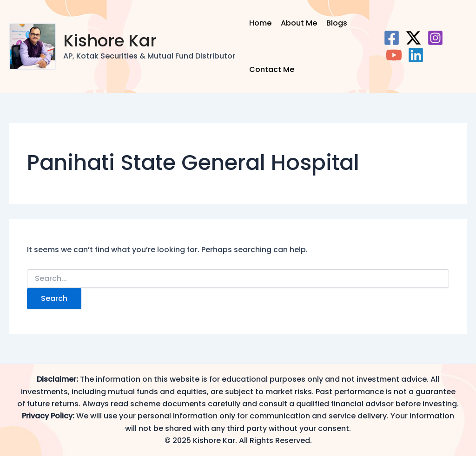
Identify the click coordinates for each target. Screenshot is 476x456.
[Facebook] (392, 38)
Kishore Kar (110, 41)
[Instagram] (435, 38)
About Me (299, 23)
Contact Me (272, 69)
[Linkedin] (416, 55)
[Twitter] (413, 38)
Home (260, 23)
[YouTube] (394, 55)
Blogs (337, 23)
